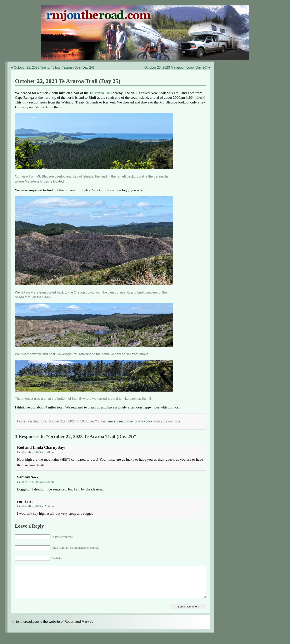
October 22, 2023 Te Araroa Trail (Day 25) (68, 81)
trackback (145, 421)
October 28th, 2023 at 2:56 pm (36, 506)
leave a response (120, 421)
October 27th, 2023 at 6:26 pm (36, 482)
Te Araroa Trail (101, 93)
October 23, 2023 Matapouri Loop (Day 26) (176, 67)
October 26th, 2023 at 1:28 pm (36, 452)
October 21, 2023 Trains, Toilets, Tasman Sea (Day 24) (54, 67)
